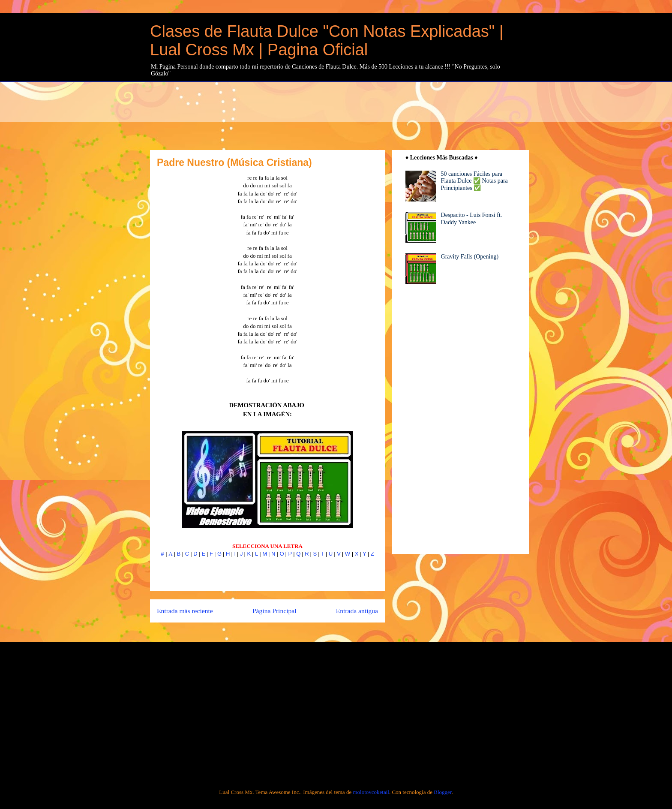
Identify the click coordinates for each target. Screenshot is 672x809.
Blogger (442, 792)
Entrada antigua (357, 611)
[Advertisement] (358, 101)
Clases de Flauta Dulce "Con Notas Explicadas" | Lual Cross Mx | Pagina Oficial (327, 41)
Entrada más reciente (185, 611)
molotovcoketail (371, 792)
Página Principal (274, 611)
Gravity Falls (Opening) (470, 257)
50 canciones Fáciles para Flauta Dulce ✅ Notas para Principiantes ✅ (474, 181)
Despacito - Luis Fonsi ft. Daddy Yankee (472, 219)
